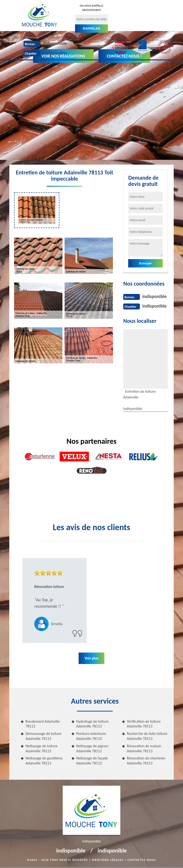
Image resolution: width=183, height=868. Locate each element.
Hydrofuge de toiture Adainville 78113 (92, 724)
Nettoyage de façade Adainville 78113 (92, 761)
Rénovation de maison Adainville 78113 (144, 748)
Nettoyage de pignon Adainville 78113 (92, 748)
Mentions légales (108, 860)
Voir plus (91, 658)
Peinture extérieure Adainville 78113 (91, 736)
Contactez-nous (142, 860)
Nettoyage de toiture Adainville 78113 (42, 748)
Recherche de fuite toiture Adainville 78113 (147, 736)
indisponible (55, 43)
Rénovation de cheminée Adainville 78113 (146, 761)
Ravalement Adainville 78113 (43, 724)
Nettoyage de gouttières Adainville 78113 (44, 761)
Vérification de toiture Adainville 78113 (144, 724)
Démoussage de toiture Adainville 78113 (43, 736)
